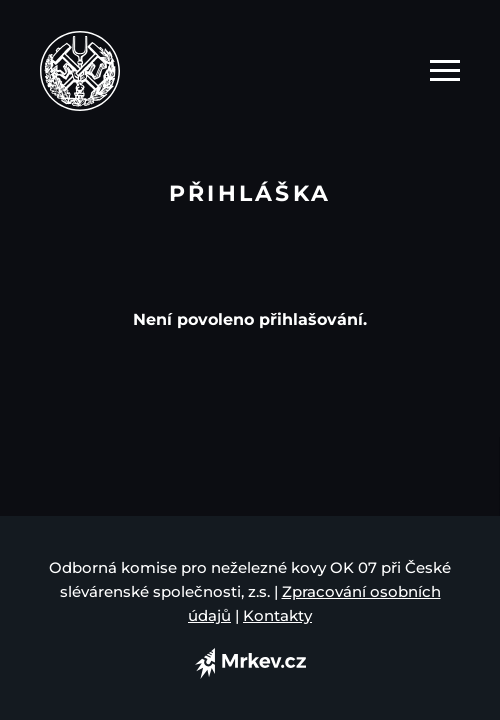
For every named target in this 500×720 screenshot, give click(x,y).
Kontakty (277, 615)
